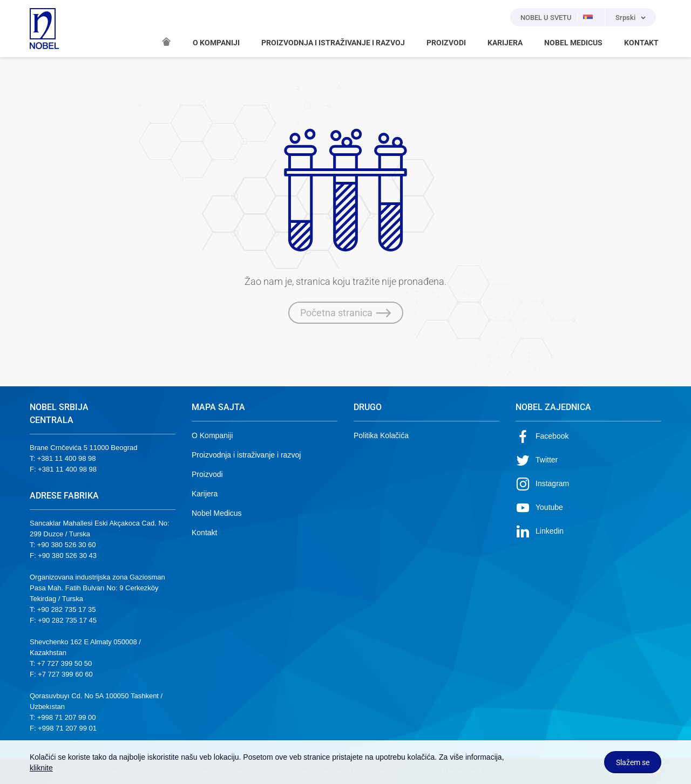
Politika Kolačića (381, 435)
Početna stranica (346, 313)
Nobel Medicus (217, 513)
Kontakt (204, 533)
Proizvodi (207, 474)
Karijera (205, 494)
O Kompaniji (212, 435)
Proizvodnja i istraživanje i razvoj (246, 455)
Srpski (625, 18)
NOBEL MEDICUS (573, 43)
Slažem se (633, 762)
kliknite (41, 768)
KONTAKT (641, 43)
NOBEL (44, 29)
